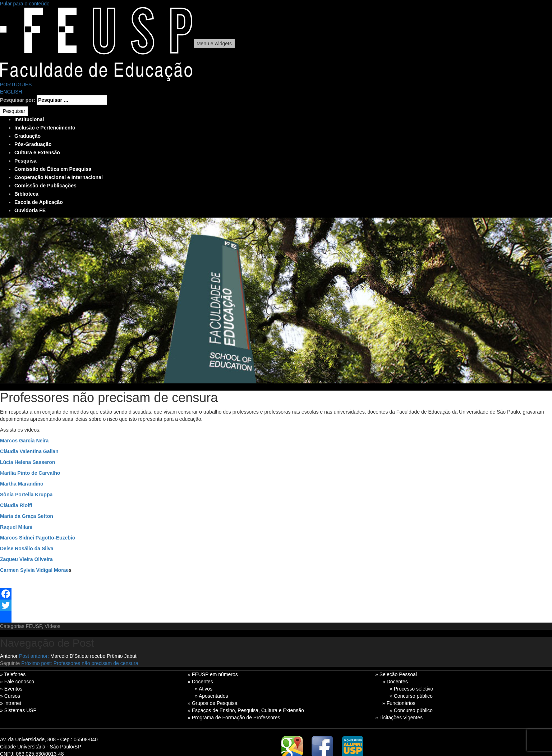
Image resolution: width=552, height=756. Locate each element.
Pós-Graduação (33, 144)
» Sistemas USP (18, 710)
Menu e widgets (214, 44)
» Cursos (10, 696)
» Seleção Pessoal (396, 674)
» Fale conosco (17, 682)
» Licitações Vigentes (399, 718)
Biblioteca (26, 194)
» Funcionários (399, 703)
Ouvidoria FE (30, 210)
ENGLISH (11, 92)
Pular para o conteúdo (25, 4)
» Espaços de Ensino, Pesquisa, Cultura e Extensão (246, 710)
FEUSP (34, 626)
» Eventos (11, 689)
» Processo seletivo (411, 689)
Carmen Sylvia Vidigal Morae (34, 570)
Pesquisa (25, 161)
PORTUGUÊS (16, 85)
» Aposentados (211, 696)
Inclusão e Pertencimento (45, 128)
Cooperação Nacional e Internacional (59, 177)
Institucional (29, 119)
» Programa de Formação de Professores (234, 718)
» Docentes (200, 682)
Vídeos (52, 626)
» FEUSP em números (213, 674)
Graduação (27, 136)
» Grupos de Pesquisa (213, 703)
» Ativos (204, 689)
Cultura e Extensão (37, 152)
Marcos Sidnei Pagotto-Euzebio (38, 538)
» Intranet (11, 703)
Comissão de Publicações (45, 186)
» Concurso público (411, 696)
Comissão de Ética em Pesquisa (53, 169)
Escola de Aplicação (39, 202)
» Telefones (13, 674)
